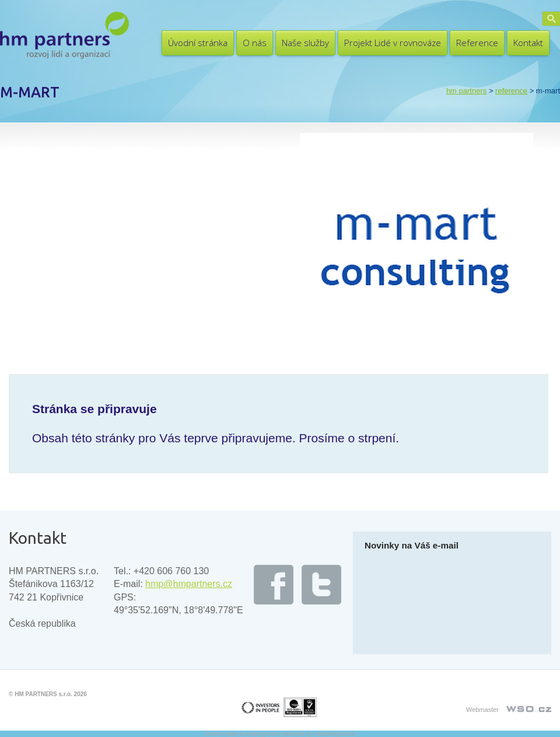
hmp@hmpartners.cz (189, 584)
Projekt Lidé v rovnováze (393, 43)
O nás (255, 43)
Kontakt (528, 43)
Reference (477, 43)
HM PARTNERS (466, 91)
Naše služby (305, 43)
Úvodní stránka (198, 43)
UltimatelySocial (334, 734)
